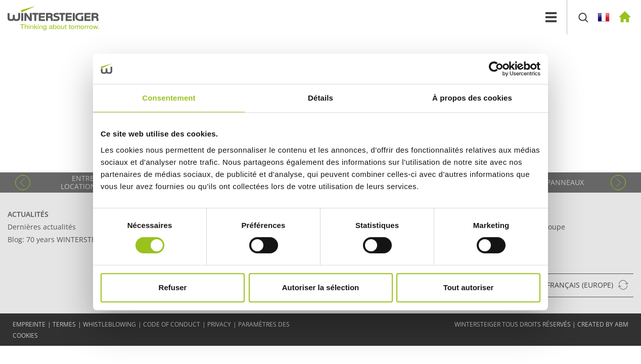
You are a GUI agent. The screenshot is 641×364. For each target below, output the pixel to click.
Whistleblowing (109, 324)
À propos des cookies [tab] (472, 98)
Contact (505, 214)
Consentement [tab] (169, 98)
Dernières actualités (42, 227)
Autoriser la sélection (321, 287)
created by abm (603, 324)
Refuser (173, 287)
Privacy (219, 324)
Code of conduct (172, 324)
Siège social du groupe (527, 227)
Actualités (28, 214)
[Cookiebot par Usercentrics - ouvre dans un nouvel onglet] (496, 69)
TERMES (64, 324)
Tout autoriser (469, 287)
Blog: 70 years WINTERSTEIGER (59, 239)
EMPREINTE (29, 324)
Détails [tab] (320, 98)
